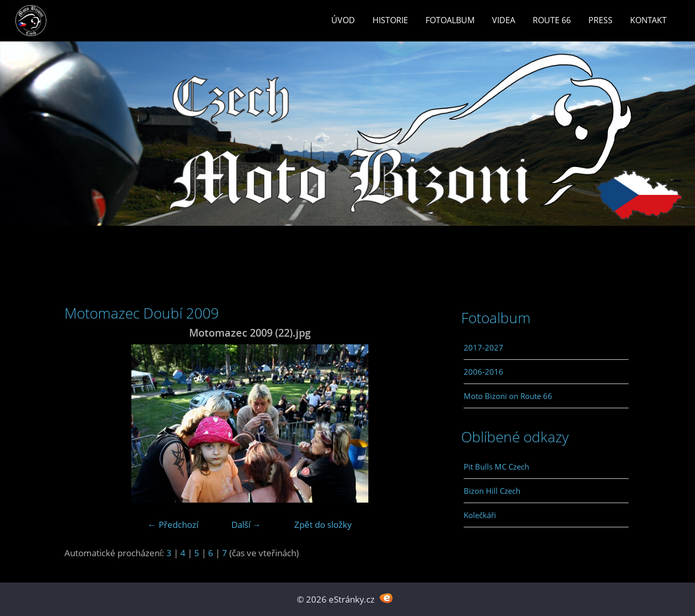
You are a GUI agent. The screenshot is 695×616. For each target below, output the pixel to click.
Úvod (343, 20)
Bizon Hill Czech (492, 491)
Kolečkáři (480, 515)
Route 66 (552, 20)
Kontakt (648, 20)
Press (600, 20)
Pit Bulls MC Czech (496, 467)
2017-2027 (484, 347)
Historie (390, 20)
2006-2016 (484, 372)
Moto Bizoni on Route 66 (508, 396)
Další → (246, 525)
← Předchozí (173, 525)
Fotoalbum (450, 20)
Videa (504, 20)
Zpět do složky (323, 525)
